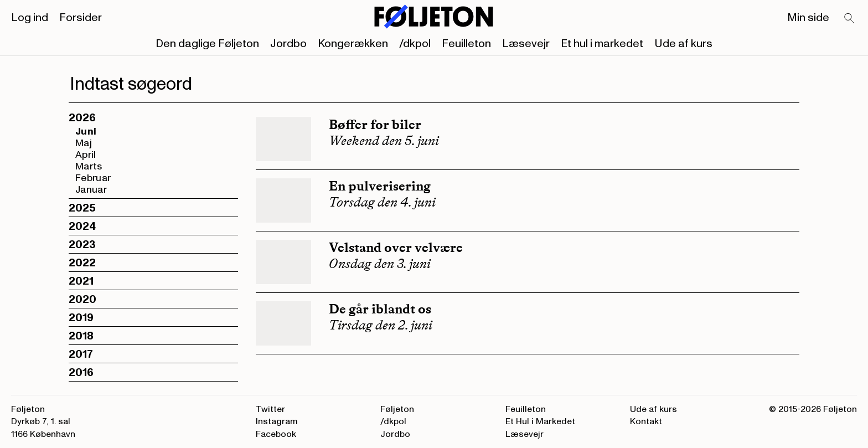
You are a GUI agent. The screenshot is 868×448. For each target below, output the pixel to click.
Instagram (277, 421)
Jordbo (288, 44)
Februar (93, 178)
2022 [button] (82, 263)
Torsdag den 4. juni (382, 202)
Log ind (30, 18)
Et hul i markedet (602, 44)
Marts (89, 166)
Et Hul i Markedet (540, 421)
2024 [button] (82, 226)
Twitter (270, 409)
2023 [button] (82, 245)
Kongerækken (353, 44)
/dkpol (415, 44)
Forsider (81, 18)
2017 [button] (81, 354)
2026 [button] (82, 118)
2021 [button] (81, 281)
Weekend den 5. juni (384, 141)
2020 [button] (82, 300)
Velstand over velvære (396, 247)
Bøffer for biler (375, 124)
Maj (84, 143)
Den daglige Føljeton (207, 44)
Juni (86, 132)
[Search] (850, 19)
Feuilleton (466, 44)
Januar (91, 190)
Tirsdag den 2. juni (381, 325)
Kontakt (646, 421)
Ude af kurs (683, 44)
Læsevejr (526, 44)
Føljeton (397, 409)
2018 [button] (81, 336)
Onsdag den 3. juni (380, 264)
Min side (808, 18)
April (86, 155)
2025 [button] (82, 208)
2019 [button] (81, 318)
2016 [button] (81, 373)
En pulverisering (380, 186)
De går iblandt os (380, 309)
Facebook (276, 434)
